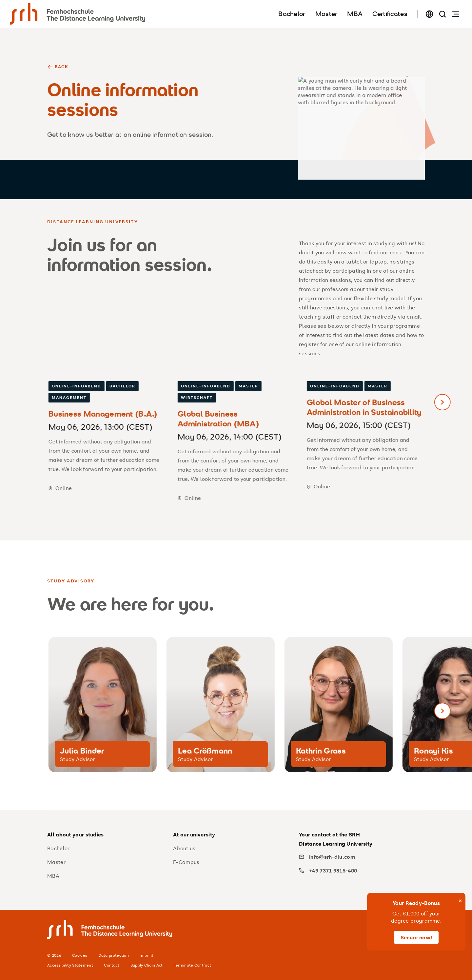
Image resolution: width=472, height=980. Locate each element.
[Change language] (429, 14)
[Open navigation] (456, 14)
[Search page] (442, 14)
